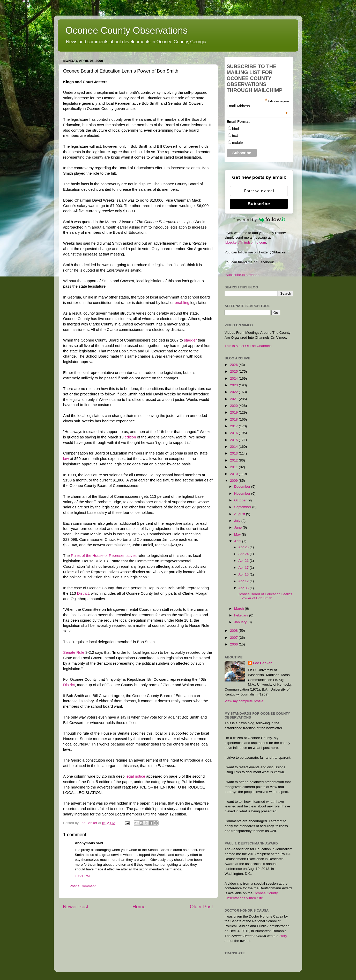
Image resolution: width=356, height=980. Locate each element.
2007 (234, 638)
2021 (234, 399)
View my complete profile (244, 701)
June (238, 527)
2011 (234, 467)
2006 (234, 644)
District (83, 593)
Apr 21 (244, 561)
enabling (182, 303)
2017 (234, 426)
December (243, 487)
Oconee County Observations (127, 30)
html (235, 129)
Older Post (201, 907)
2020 (234, 406)
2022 (234, 392)
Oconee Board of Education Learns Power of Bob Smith (265, 596)
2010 (234, 474)
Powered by (259, 220)
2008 (234, 631)
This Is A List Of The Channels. (249, 346)
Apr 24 (244, 554)
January (241, 622)
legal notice (135, 776)
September (243, 507)
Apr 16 (244, 574)
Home (139, 907)
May (238, 534)
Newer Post (76, 907)
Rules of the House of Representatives (104, 556)
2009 (234, 481)
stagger (190, 340)
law (66, 459)
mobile (237, 143)
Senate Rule (74, 652)
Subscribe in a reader (242, 275)
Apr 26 (244, 547)
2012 (234, 460)
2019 (234, 412)
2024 (234, 378)
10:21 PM (82, 876)
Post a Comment (83, 886)
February (242, 615)
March (239, 609)
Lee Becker (262, 663)
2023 (234, 385)
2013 (234, 453)
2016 (234, 433)
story (283, 936)
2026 (234, 365)
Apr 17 (244, 568)
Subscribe (259, 204)
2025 (234, 371)
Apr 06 (244, 588)
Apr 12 (244, 581)
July (238, 521)
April (238, 541)
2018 (234, 419)
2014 (234, 447)
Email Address (257, 106)
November (243, 493)
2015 (234, 440)
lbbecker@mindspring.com (245, 242)
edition (130, 437)
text (235, 136)
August (240, 514)
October (241, 500)
